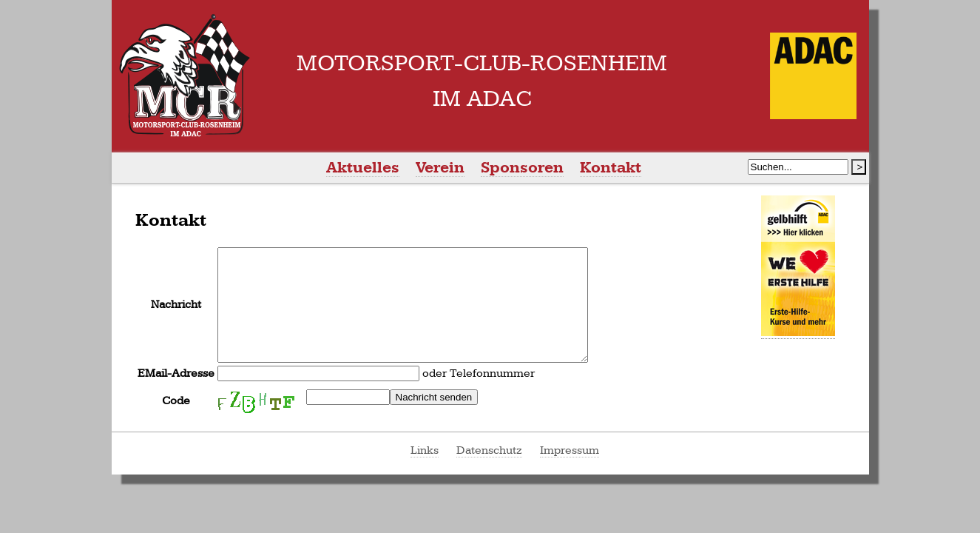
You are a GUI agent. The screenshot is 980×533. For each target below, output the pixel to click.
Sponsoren (522, 168)
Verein (440, 168)
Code (176, 423)
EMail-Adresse (176, 396)
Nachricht (176, 316)
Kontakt (611, 168)
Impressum (570, 473)
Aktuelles (363, 168)
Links (425, 473)
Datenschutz (489, 473)
